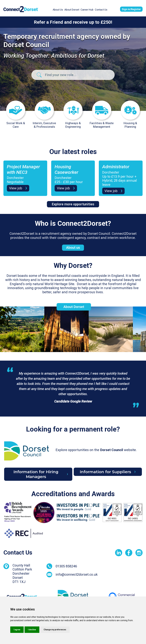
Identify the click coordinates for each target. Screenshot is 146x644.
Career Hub (87, 10)
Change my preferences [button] (55, 630)
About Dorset (72, 10)
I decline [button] (32, 630)
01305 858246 (66, 566)
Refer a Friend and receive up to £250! (73, 22)
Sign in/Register (131, 9)
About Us (58, 10)
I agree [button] (17, 630)
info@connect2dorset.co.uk (77, 575)
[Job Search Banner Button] (39, 75)
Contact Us (101, 10)
